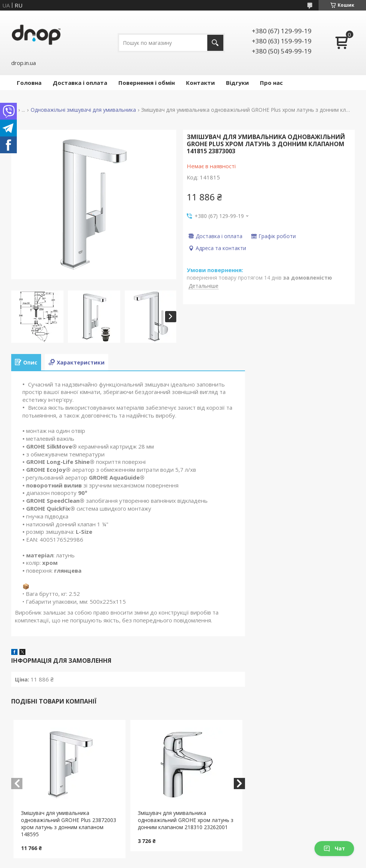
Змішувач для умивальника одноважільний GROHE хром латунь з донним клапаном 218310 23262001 (186, 820)
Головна (29, 83)
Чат (334, 848)
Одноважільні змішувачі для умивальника (83, 110)
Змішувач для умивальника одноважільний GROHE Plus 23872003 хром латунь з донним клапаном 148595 (69, 824)
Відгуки (237, 83)
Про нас (271, 83)
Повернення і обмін (147, 83)
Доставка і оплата (80, 83)
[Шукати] (215, 43)
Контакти (200, 83)
